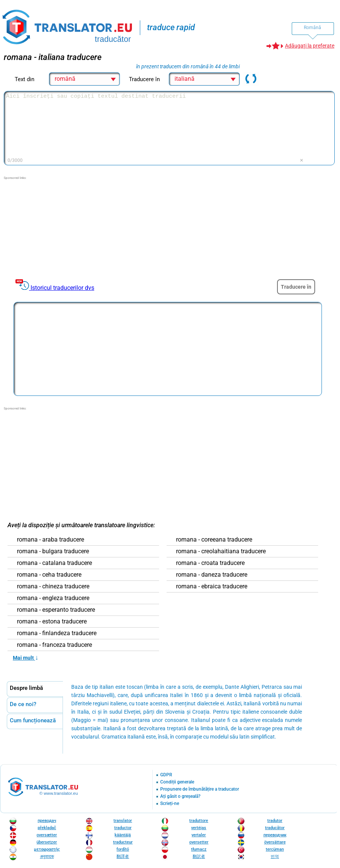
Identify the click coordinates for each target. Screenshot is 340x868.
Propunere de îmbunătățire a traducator (200, 789)
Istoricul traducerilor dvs (62, 288)
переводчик (275, 835)
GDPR (166, 775)
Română (312, 28)
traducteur (123, 842)
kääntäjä (123, 835)
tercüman (275, 849)
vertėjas (199, 828)
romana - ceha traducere (49, 575)
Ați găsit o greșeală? (180, 796)
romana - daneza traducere (212, 575)
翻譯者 (123, 856)
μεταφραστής (47, 849)
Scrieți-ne (170, 804)
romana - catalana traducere (54, 563)
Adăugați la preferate (310, 46)
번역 (275, 856)
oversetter (199, 842)
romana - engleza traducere (53, 598)
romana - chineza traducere (53, 586)
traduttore (199, 821)
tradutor (275, 821)
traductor (123, 828)
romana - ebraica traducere (212, 586)
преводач (47, 821)
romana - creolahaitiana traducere (221, 551)
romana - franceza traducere (54, 645)
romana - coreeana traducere (214, 540)
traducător (275, 828)
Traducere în (296, 287)
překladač (47, 828)
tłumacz (199, 849)
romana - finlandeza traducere (57, 633)
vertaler (199, 835)
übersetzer (47, 842)
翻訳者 (199, 856)
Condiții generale (177, 782)
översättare (275, 842)
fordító (123, 849)
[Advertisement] (60, 228)
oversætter (47, 835)
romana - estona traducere (52, 622)
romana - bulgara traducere (53, 551)
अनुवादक (47, 856)
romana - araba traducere (51, 540)
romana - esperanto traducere (56, 610)
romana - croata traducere (210, 563)
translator (123, 821)
